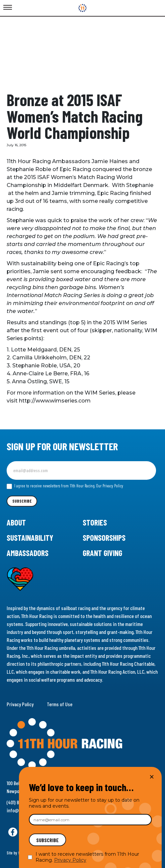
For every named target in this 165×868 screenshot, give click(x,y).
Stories (95, 522)
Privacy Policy (20, 704)
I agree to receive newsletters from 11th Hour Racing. (65, 486)
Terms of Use (60, 704)
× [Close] (152, 777)
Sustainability (30, 538)
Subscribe (22, 501)
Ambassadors (28, 553)
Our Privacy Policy (110, 486)
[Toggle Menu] (8, 8)
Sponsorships (104, 538)
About (16, 522)
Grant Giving (102, 553)
